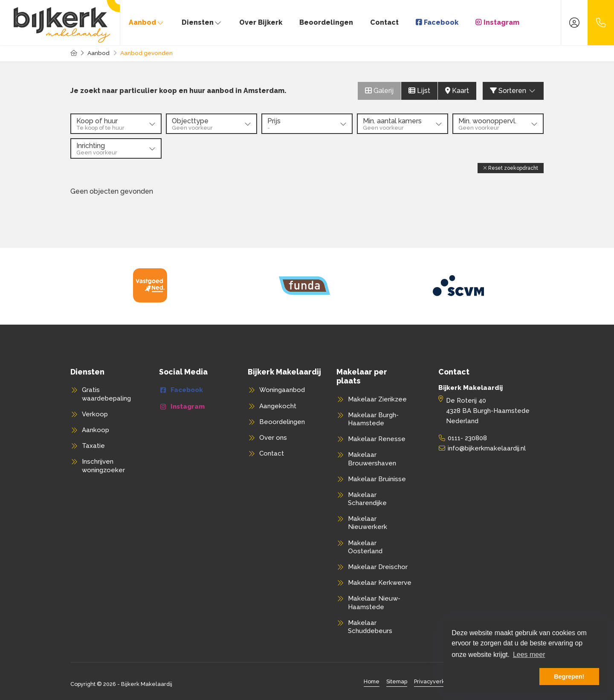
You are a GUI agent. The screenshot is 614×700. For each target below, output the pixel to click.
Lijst (419, 91)
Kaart (457, 91)
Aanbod (147, 22)
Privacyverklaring (437, 681)
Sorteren (513, 91)
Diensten (202, 22)
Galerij (379, 91)
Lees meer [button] (529, 655)
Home (372, 681)
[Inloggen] (574, 23)
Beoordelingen (326, 22)
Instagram (501, 22)
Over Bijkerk (261, 22)
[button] (511, 168)
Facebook (441, 22)
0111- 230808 (467, 438)
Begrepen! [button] (569, 677)
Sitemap (397, 681)
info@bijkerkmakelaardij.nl (487, 448)
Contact (384, 22)
